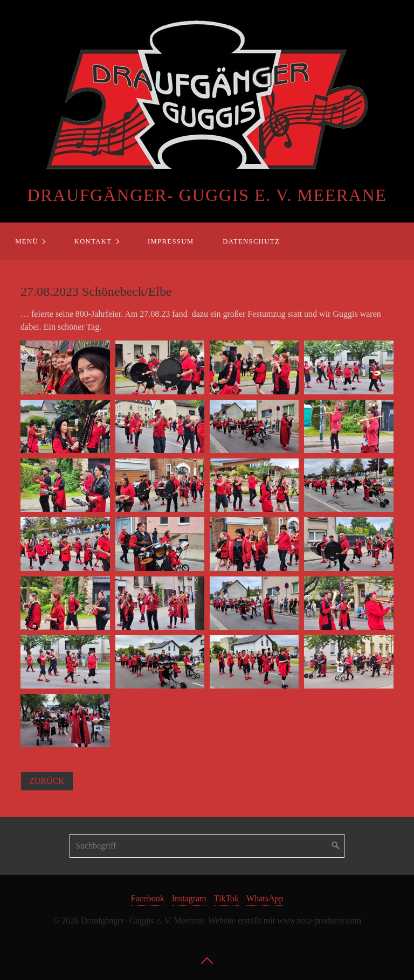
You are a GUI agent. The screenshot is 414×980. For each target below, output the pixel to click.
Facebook (148, 898)
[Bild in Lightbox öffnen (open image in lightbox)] (65, 367)
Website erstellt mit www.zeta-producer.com (285, 920)
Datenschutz (251, 241)
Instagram (189, 898)
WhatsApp (265, 898)
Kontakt (93, 241)
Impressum (171, 241)
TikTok (226, 898)
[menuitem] (30, 241)
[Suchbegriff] (207, 846)
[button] (47, 781)
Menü (27, 241)
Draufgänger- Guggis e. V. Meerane (207, 195)
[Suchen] (336, 846)
